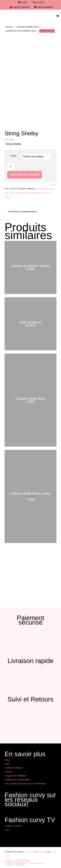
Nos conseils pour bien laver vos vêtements (25, 784)
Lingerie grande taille (18, 193)
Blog (7, 760)
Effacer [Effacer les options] (53, 185)
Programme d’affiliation (16, 776)
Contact (9, 772)
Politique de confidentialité (17, 780)
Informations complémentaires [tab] (22, 212)
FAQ (7, 764)
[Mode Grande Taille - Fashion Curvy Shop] (25, 16)
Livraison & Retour (14, 768)
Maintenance (42, 852)
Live (7, 830)
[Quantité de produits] (11, 167)
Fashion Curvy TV (14, 826)
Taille (13, 156)
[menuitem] (23, 3)
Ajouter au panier (25, 175)
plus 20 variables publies (37, 193)
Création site (29, 852)
